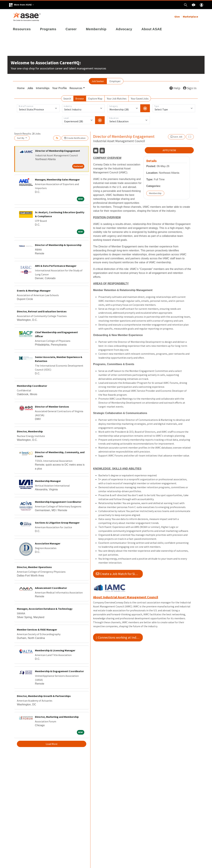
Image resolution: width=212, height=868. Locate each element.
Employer (115, 81)
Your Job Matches (117, 99)
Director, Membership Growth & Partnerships (44, 696)
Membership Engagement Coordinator (58, 502)
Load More (52, 744)
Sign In (190, 88)
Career (71, 29)
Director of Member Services (52, 407)
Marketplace (190, 17)
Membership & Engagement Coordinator (59, 671)
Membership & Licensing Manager (55, 650)
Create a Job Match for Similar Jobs (119, 574)
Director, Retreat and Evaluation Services (42, 311)
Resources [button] (76, 88)
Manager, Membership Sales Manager (57, 179)
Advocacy (124, 29)
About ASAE (152, 29)
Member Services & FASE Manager (37, 630)
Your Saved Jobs (140, 99)
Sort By (21, 138)
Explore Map (95, 99)
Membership (96, 29)
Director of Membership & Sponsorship (58, 245)
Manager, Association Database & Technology (45, 609)
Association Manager (48, 543)
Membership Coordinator (32, 386)
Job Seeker (98, 81)
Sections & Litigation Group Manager (57, 523)
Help (175, 88)
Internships (43, 88)
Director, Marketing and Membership (57, 717)
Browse (80, 99)
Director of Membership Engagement (58, 151)
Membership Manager (48, 481)
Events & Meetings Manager (34, 291)
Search (67, 99)
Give (177, 17)
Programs (48, 29)
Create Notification (75, 138)
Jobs (30, 88)
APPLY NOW (169, 150)
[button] (21, 5)
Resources (22, 29)
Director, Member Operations (34, 567)
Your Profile (59, 88)
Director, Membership (30, 431)
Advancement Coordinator (51, 588)
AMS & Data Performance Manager (56, 266)
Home (21, 88)
